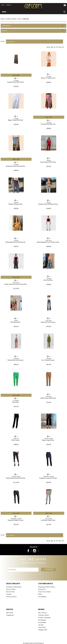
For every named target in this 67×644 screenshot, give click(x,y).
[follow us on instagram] (35, 551)
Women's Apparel (11, 19)
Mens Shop (42, 627)
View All (61, 47)
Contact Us (42, 589)
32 (52, 47)
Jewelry (41, 625)
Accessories (42, 622)
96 (57, 47)
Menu (4, 12)
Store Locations (11, 597)
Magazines (10, 615)
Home (2, 19)
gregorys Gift (43, 630)
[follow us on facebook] (28, 551)
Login (3, 5)
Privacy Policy (11, 589)
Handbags (42, 620)
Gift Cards (10, 613)
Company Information (14, 587)
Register (9, 5)
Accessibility (42, 597)
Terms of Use (10, 592)
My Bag (65, 5)
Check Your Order (44, 592)
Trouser (26, 19)
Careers (9, 594)
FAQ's (40, 594)
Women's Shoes (43, 615)
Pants (20, 19)
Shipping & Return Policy (47, 587)
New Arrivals (42, 613)
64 (54, 47)
